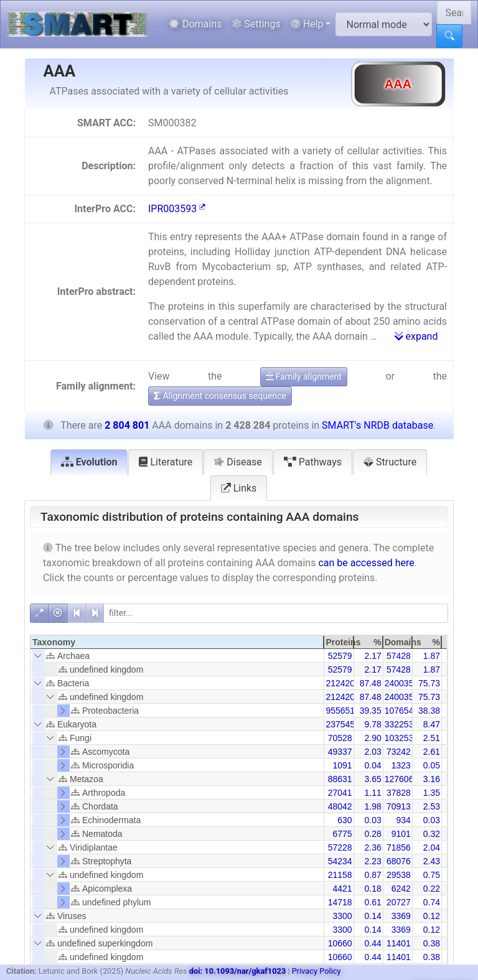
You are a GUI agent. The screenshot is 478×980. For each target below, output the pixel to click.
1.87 (432, 656)
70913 (399, 806)
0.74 (432, 902)
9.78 (373, 724)
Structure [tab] (390, 462)
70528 (340, 738)
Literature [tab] (166, 462)
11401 (399, 943)
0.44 (373, 943)
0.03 (373, 820)
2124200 (343, 683)
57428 (399, 656)
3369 (401, 916)
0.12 (432, 916)
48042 (340, 806)
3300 (342, 916)
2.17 (373, 656)
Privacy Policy (316, 971)
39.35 (371, 711)
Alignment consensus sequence (220, 396)
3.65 (373, 779)
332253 (399, 724)
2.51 (432, 738)
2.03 (373, 752)
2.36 (373, 847)
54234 (340, 861)
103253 (399, 738)
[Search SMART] (454, 12)
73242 (399, 752)
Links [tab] (239, 488)
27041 (340, 793)
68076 (399, 861)
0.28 (373, 834)
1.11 (373, 793)
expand (416, 336)
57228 (340, 847)
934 (403, 820)
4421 (342, 889)
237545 (340, 724)
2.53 (432, 806)
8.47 (432, 724)
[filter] (276, 613)
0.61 (373, 902)
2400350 (402, 683)
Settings (256, 24)
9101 (401, 834)
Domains (195, 24)
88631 (340, 779)
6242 (401, 889)
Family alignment (304, 376)
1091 (342, 765)
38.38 (429, 711)
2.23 (373, 861)
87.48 (371, 683)
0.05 (432, 765)
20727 (399, 902)
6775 (342, 834)
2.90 (373, 738)
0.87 (373, 875)
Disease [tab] (238, 462)
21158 (340, 875)
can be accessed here (366, 563)
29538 (399, 875)
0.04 (373, 765)
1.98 (373, 806)
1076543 (402, 711)
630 (344, 820)
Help (307, 24)
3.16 (432, 779)
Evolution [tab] (89, 462)
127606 (399, 779)
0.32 (432, 834)
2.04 (432, 847)
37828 (399, 793)
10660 (340, 943)
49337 (340, 752)
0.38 (432, 943)
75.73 (429, 683)
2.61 (432, 752)
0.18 (373, 889)
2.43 (432, 861)
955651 (340, 711)
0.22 (432, 889)
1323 (401, 765)
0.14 (373, 916)
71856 (399, 847)
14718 (340, 902)
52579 (340, 656)
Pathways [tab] (313, 462)
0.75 (432, 875)
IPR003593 (177, 209)
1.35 (432, 793)
